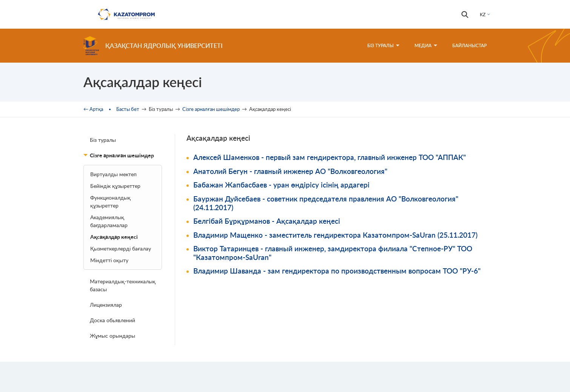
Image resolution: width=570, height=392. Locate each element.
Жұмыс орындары (112, 336)
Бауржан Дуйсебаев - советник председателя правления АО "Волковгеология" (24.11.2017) (326, 203)
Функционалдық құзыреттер (110, 201)
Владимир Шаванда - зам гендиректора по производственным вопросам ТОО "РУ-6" (337, 271)
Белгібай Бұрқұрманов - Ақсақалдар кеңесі (267, 221)
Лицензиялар (106, 305)
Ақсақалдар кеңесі (114, 237)
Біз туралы (103, 140)
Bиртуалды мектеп (113, 174)
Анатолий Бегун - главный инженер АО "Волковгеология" (290, 171)
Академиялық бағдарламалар (109, 221)
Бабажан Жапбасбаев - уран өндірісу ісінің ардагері (281, 185)
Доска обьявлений (112, 320)
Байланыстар (469, 45)
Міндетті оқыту (109, 260)
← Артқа (93, 109)
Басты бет (128, 109)
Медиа (426, 45)
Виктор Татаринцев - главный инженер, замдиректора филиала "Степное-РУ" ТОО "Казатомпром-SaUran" (333, 253)
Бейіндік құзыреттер (115, 186)
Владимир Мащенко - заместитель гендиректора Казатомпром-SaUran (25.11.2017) (335, 235)
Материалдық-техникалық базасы (123, 285)
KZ (483, 15)
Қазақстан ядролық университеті (164, 45)
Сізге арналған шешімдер (211, 109)
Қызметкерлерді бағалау (121, 248)
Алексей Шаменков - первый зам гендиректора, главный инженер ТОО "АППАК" (330, 157)
